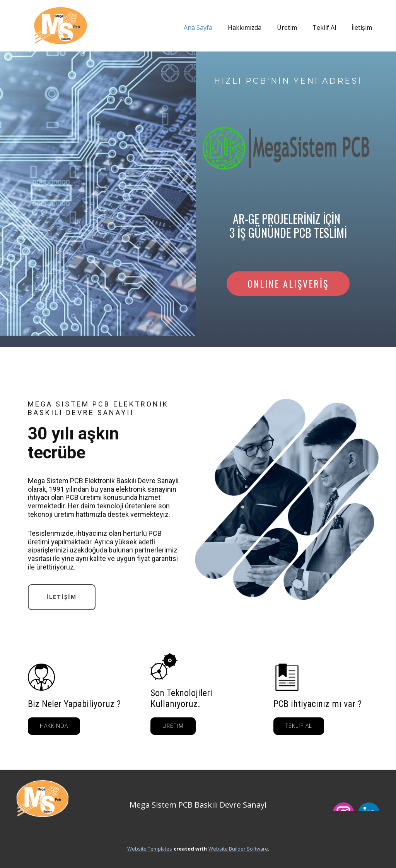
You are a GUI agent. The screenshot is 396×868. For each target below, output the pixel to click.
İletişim (362, 27)
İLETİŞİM (61, 597)
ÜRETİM (173, 726)
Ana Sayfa (198, 27)
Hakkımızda (245, 27)
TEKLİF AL (299, 726)
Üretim (287, 27)
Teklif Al (324, 27)
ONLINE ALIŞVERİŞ (288, 283)
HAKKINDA (54, 726)
